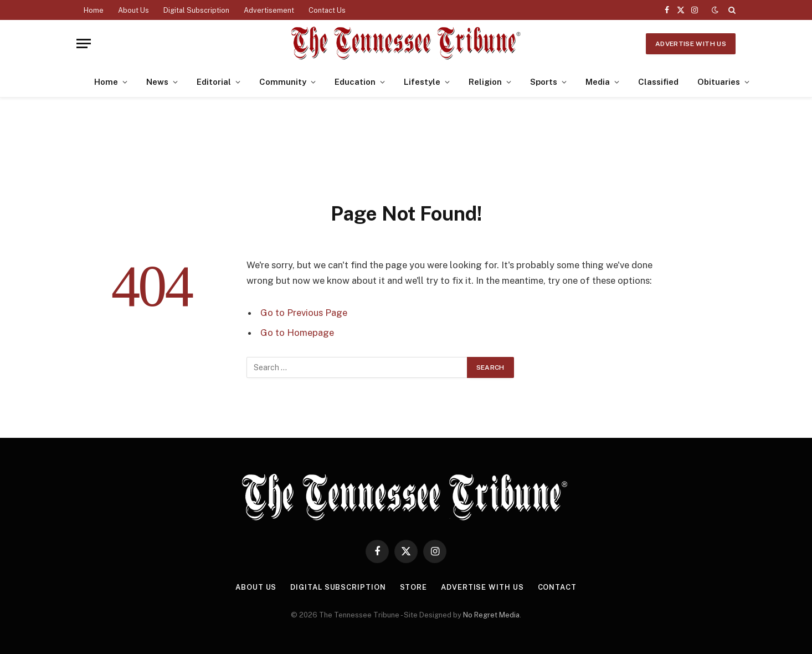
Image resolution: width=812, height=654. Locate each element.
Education (355, 82)
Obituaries (719, 82)
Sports (544, 82)
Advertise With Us (691, 44)
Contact (557, 587)
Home (94, 10)
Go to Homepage (297, 333)
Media (598, 82)
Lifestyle (422, 82)
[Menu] (84, 44)
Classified (658, 82)
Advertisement (269, 10)
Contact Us (327, 10)
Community (283, 82)
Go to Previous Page (304, 313)
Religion (485, 82)
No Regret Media (491, 615)
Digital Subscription (196, 10)
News (157, 82)
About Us (133, 10)
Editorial (214, 82)
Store (414, 587)
